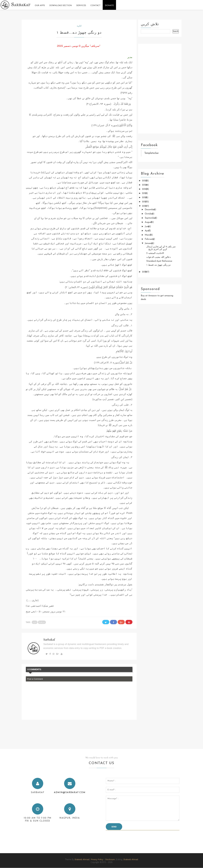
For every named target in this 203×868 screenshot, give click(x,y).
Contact (95, 6)
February (150, 239)
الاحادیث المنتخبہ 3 (155, 253)
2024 (145, 185)
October (149, 214)
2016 (145, 206)
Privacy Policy (97, 859)
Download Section (61, 6)
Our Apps (40, 6)
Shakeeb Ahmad (82, 859)
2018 (145, 198)
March (148, 235)
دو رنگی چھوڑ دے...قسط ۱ (158, 265)
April (148, 231)
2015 (145, 272)
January (149, 243)
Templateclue (151, 153)
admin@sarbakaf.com (70, 793)
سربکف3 (42, 622)
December (150, 210)
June (147, 227)
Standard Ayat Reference (159, 261)
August (149, 222)
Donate (109, 6)
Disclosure (110, 859)
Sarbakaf (21, 4)
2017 (145, 202)
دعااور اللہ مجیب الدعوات (159, 257)
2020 (145, 189)
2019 (145, 193)
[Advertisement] (160, 89)
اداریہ (79, 26)
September (151, 218)
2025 (145, 181)
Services (81, 6)
